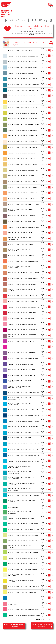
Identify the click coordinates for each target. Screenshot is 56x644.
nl (53, 7)
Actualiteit (5, 13)
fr (51, 7)
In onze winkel (7, 11)
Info (3, 16)
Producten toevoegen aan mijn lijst (14, 625)
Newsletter (5, 15)
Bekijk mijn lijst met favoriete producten (42, 626)
